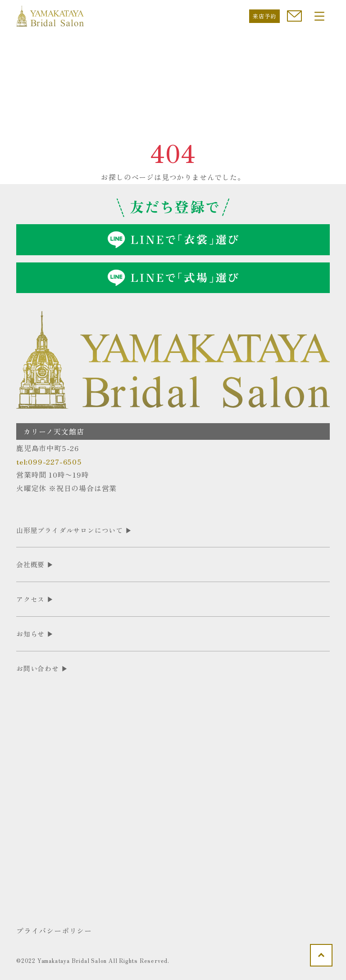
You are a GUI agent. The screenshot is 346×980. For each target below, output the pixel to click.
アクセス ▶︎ (35, 599)
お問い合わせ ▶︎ (42, 668)
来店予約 (264, 16)
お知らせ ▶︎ (35, 634)
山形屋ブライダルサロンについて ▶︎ (74, 530)
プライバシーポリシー (54, 930)
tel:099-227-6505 (49, 461)
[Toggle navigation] (319, 16)
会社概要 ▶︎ (35, 564)
